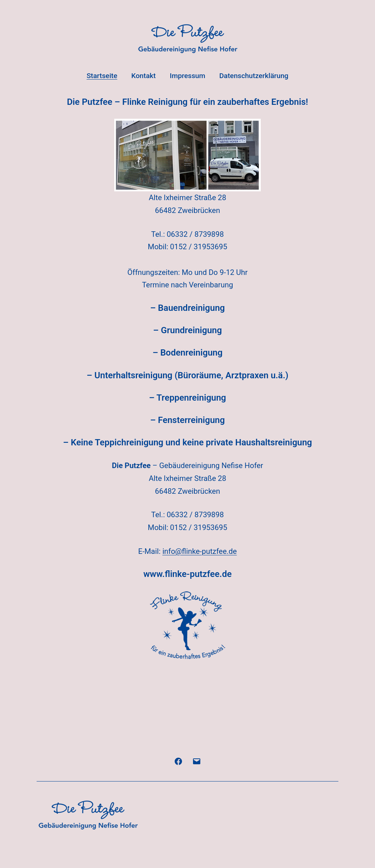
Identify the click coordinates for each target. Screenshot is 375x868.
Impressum (188, 76)
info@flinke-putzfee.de (199, 551)
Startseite (102, 76)
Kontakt (144, 76)
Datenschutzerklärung (254, 76)
